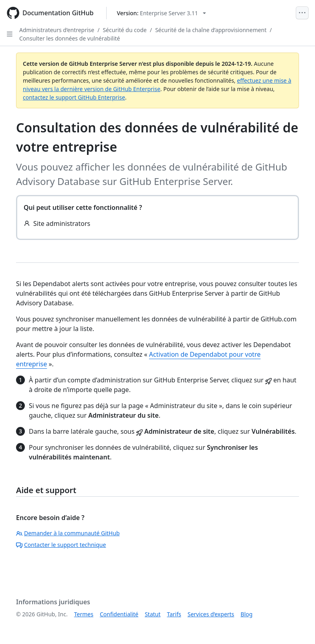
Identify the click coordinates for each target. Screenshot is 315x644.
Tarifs (174, 614)
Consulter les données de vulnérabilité (70, 38)
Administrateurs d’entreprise (57, 30)
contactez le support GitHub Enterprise (74, 97)
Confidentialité (119, 614)
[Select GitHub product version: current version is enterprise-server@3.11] (161, 13)
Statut (152, 614)
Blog (246, 614)
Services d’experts (211, 614)
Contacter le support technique (61, 545)
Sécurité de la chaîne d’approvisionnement (211, 30)
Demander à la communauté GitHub (68, 533)
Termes (84, 614)
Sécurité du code (125, 30)
